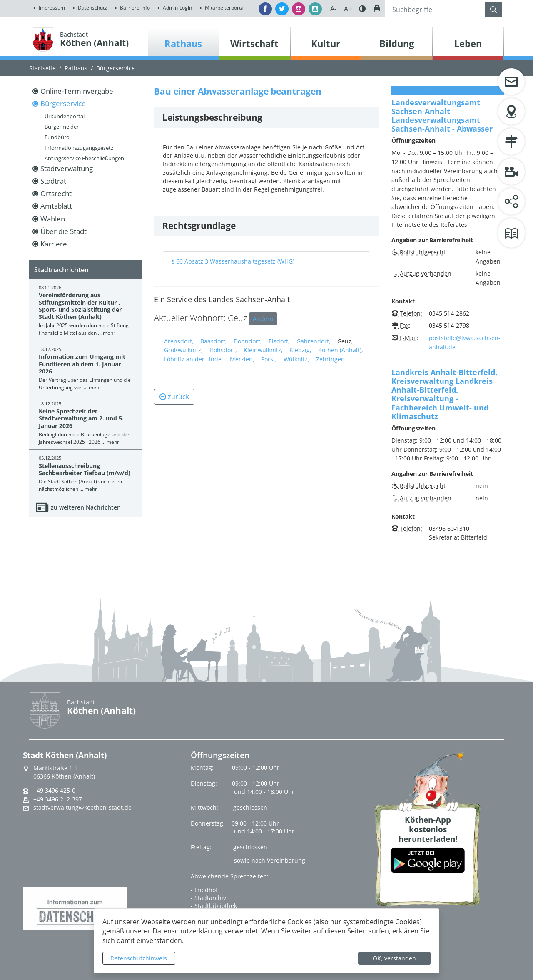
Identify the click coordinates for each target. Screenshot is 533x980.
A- (333, 9)
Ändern (263, 319)
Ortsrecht (56, 193)
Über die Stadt (64, 231)
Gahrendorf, (314, 341)
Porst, (269, 359)
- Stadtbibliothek (214, 906)
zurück (174, 397)
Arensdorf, (179, 341)
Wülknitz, (296, 359)
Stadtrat (53, 181)
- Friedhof (204, 890)
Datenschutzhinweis (139, 958)
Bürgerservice (116, 68)
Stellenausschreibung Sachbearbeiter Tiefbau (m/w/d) (85, 469)
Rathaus (76, 68)
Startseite (42, 68)
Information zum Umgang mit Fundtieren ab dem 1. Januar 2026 (82, 364)
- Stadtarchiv (208, 898)
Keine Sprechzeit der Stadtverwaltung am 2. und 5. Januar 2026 (81, 418)
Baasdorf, (214, 341)
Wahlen (53, 219)
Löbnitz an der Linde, (194, 359)
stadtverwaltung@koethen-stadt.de (82, 808)
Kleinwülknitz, (263, 350)
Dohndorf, (248, 341)
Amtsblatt (56, 206)
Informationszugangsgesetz (79, 148)
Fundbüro (57, 137)
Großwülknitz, (183, 350)
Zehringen (330, 359)
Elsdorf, (279, 341)
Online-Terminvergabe (77, 91)
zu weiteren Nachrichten (86, 507)
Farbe (362, 9)
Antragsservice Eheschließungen (84, 158)
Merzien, (242, 359)
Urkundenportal (65, 116)
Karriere (54, 244)
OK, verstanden (394, 958)
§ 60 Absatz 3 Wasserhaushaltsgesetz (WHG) (233, 261)
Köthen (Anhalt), (341, 350)
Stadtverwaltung (67, 168)
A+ (348, 9)
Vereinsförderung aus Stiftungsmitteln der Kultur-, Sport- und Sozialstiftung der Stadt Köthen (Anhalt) (80, 306)
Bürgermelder (62, 127)
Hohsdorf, (223, 350)
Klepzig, (300, 350)
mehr (109, 333)
